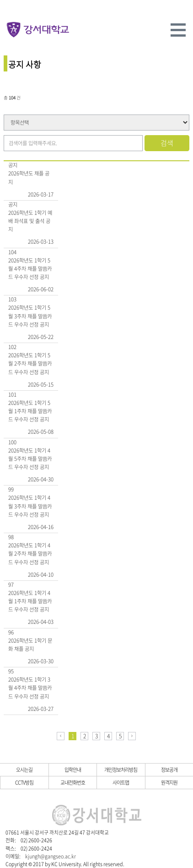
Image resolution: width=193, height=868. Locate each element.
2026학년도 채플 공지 (29, 177)
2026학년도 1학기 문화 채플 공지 (30, 645)
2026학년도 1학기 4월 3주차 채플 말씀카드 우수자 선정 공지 (30, 506)
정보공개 (169, 770)
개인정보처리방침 (121, 770)
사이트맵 (121, 782)
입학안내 (73, 770)
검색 (167, 143)
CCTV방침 (24, 782)
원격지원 (169, 782)
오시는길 (24, 770)
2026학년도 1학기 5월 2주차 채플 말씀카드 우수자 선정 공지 (30, 364)
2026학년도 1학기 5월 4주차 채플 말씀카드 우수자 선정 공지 (30, 269)
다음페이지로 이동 (132, 736)
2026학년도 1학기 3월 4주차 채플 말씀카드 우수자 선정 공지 (30, 688)
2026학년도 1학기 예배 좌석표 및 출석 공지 (30, 221)
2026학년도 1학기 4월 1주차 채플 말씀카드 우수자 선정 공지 (30, 601)
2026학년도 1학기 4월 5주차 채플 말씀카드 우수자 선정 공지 (30, 459)
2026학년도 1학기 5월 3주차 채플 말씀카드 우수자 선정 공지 (30, 316)
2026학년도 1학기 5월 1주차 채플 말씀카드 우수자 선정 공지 (30, 411)
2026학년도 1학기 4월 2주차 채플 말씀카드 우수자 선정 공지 (30, 554)
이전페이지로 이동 (61, 736)
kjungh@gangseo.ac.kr (51, 856)
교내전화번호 (73, 782)
